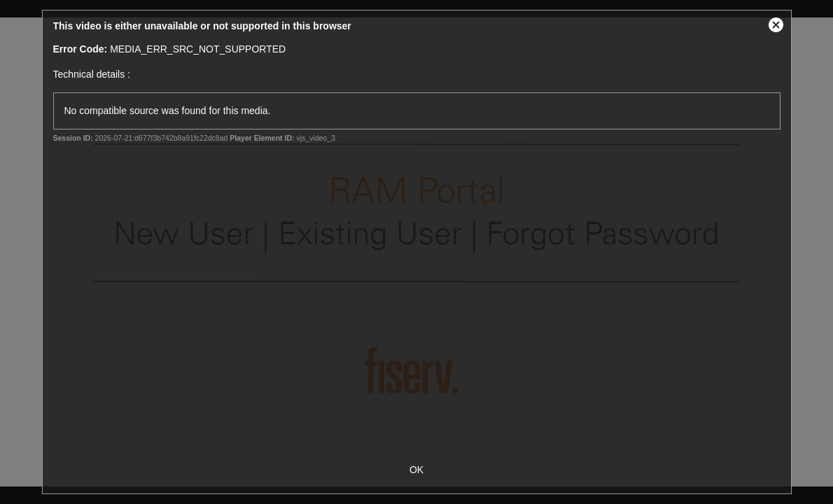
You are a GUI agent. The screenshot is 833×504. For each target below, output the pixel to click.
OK (416, 470)
